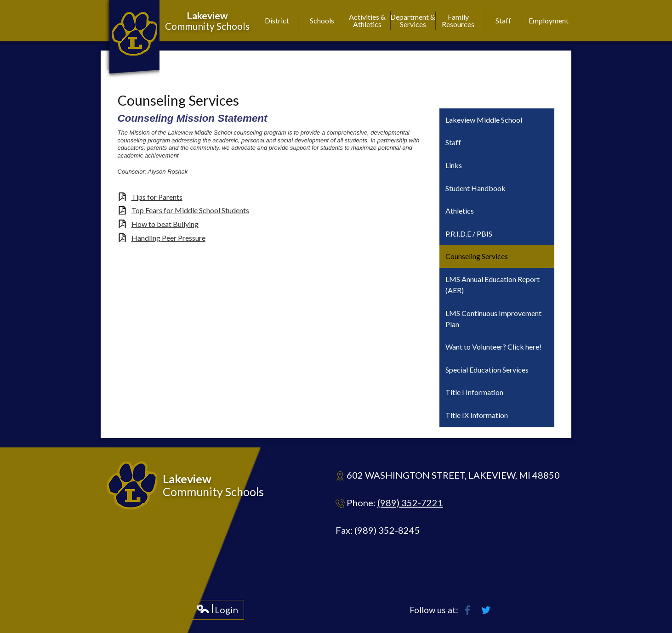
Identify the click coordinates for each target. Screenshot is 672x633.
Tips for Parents (157, 197)
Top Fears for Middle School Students (190, 210)
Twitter (486, 610)
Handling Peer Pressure (168, 238)
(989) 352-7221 (410, 503)
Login (217, 612)
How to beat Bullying (165, 224)
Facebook (467, 610)
